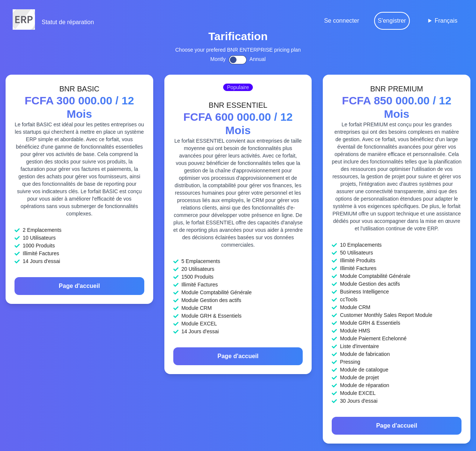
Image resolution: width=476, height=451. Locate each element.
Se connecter (341, 21)
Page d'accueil (79, 286)
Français (446, 21)
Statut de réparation (68, 22)
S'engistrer (392, 21)
